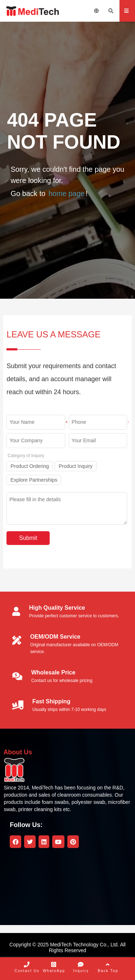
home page (67, 193)
